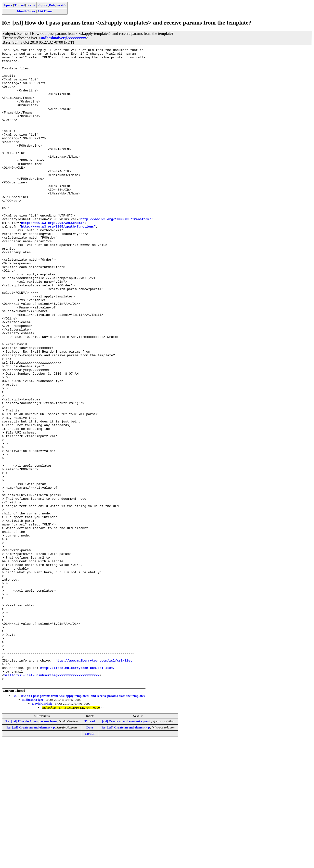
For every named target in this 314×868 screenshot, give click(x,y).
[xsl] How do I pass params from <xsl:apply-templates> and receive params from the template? (79, 823)
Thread (19, 5)
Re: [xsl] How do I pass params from (31, 849)
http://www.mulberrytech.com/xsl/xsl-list (94, 783)
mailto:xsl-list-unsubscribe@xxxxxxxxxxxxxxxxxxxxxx (52, 801)
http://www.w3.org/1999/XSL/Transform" (116, 254)
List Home (45, 11)
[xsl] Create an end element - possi (126, 849)
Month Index (26, 11)
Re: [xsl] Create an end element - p (31, 855)
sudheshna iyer (33, 827)
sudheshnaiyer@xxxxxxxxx (63, 38)
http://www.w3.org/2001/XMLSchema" (53, 258)
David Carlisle (42, 831)
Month (90, 861)
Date (52, 5)
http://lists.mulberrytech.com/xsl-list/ (78, 792)
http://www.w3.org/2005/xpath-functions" (58, 262)
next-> (31, 5)
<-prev (8, 5)
